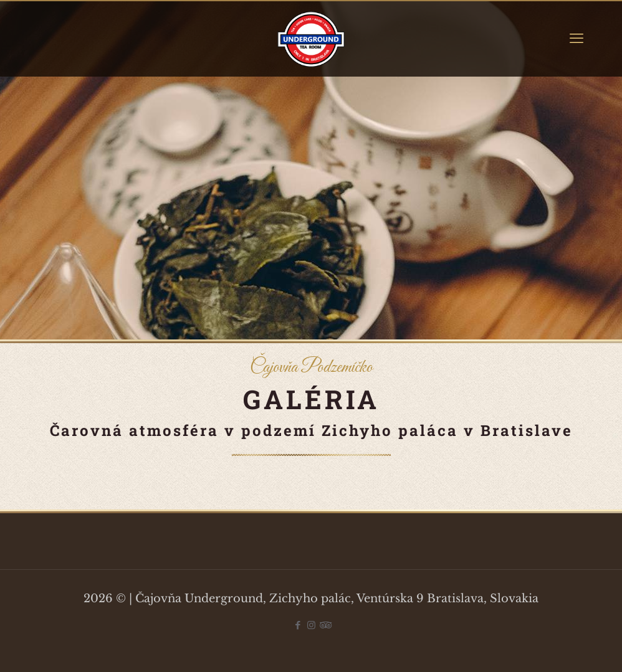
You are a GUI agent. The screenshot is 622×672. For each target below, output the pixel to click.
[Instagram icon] (311, 625)
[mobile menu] (577, 39)
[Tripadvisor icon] (324, 625)
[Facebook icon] (298, 625)
